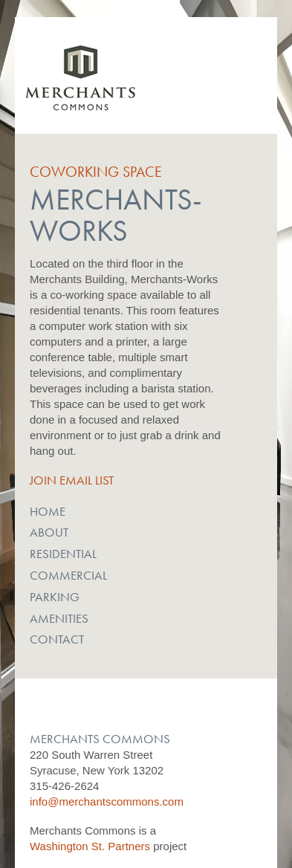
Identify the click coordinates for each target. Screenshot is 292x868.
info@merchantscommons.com (107, 801)
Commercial (68, 575)
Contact (57, 639)
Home (48, 511)
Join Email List (72, 480)
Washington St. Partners (90, 846)
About (49, 532)
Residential (63, 554)
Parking (55, 597)
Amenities (59, 618)
